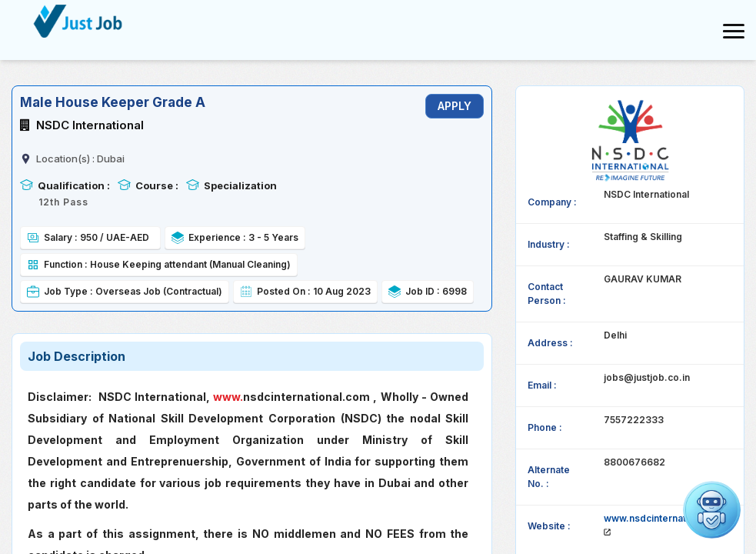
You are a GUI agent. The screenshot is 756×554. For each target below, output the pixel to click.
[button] (712, 510)
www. (228, 397)
